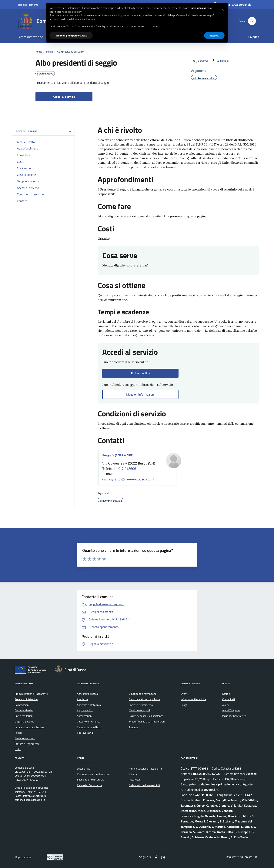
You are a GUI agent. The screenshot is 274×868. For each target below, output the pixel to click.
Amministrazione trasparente (145, 769)
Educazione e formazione (143, 694)
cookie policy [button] (75, 12)
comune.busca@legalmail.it (30, 800)
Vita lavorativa (85, 733)
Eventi (184, 694)
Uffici (18, 749)
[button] (223, 9)
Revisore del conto (25, 738)
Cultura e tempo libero (89, 727)
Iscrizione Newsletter (234, 716)
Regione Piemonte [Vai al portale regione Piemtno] (28, 5)
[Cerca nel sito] (252, 21)
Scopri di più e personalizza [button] (71, 35)
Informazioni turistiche (193, 699)
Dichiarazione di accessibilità (145, 785)
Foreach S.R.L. (251, 857)
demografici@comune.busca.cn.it (128, 479)
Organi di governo (24, 722)
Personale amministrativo (29, 727)
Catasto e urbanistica (89, 722)
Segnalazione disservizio (90, 780)
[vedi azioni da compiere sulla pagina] (220, 61)
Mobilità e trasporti (139, 710)
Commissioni (22, 705)
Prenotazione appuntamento (93, 774)
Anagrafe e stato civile (89, 705)
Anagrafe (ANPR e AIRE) (118, 455)
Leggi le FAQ (84, 769)
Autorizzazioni (85, 716)
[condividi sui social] (200, 61)
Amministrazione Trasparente (31, 694)
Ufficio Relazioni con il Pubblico (32, 788)
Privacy (133, 774)
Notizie (226, 694)
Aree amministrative (26, 699)
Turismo (133, 727)
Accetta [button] (214, 35)
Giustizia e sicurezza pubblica (145, 699)
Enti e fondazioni (24, 716)
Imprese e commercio (141, 705)
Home (39, 52)
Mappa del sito (23, 857)
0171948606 (127, 469)
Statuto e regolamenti (27, 744)
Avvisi (226, 705)
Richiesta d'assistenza (89, 785)
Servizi (50, 52)
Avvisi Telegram (231, 710)
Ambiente (82, 699)
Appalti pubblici (85, 710)
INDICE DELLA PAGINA (43, 131)
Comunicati (229, 699)
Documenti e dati (24, 710)
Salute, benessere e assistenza (146, 716)
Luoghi (184, 705)
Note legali (135, 780)
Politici (18, 733)
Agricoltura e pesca (87, 694)
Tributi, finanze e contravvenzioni (147, 722)
